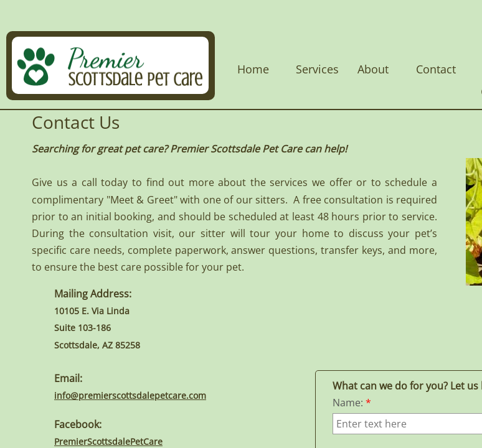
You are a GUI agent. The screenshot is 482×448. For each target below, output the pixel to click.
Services (317, 69)
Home (253, 69)
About (373, 69)
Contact (436, 69)
